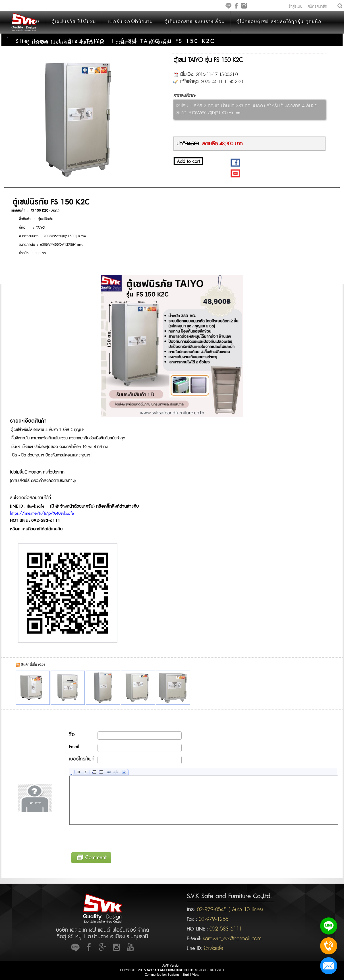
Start (186, 975)
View (196, 975)
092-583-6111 (226, 929)
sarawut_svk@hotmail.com (232, 938)
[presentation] (113, 838)
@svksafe (213, 948)
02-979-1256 (214, 919)
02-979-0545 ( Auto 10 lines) (229, 909)
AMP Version (171, 966)
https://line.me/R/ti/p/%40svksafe (42, 513)
